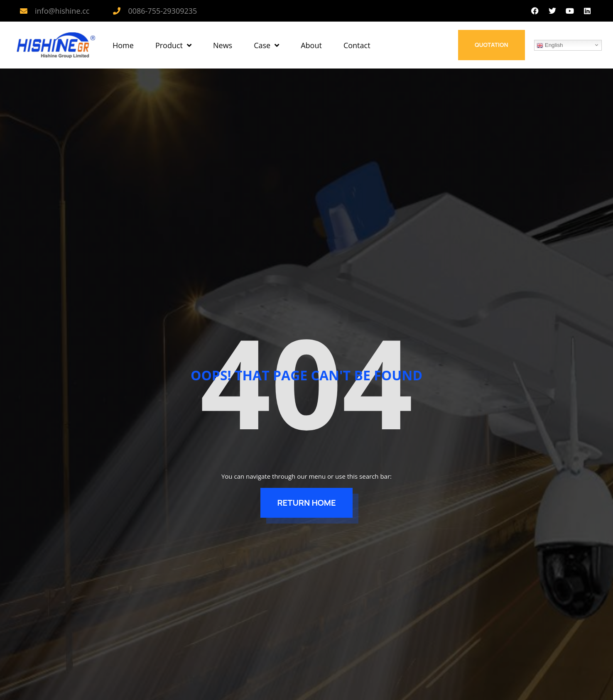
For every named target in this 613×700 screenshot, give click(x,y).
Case (266, 45)
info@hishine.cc (62, 11)
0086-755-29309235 (162, 11)
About (311, 45)
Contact (357, 45)
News (223, 45)
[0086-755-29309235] (117, 11)
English (550, 45)
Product (173, 45)
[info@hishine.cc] (24, 11)
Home (123, 45)
